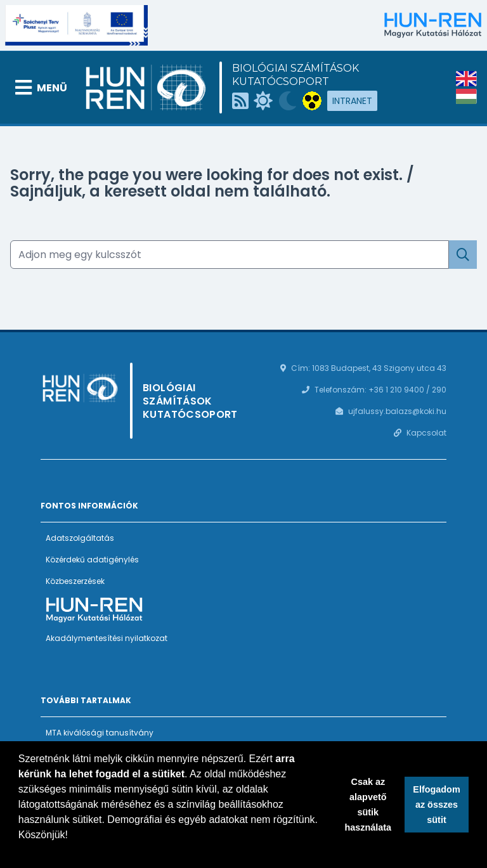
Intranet (352, 101)
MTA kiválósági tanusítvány (100, 733)
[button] (20, 852)
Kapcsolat (426, 433)
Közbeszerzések (75, 581)
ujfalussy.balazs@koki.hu (397, 411)
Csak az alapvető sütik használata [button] (368, 805)
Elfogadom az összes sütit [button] (436, 805)
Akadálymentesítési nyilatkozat (107, 638)
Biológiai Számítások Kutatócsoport (295, 75)
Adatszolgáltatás (80, 538)
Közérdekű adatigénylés (92, 560)
